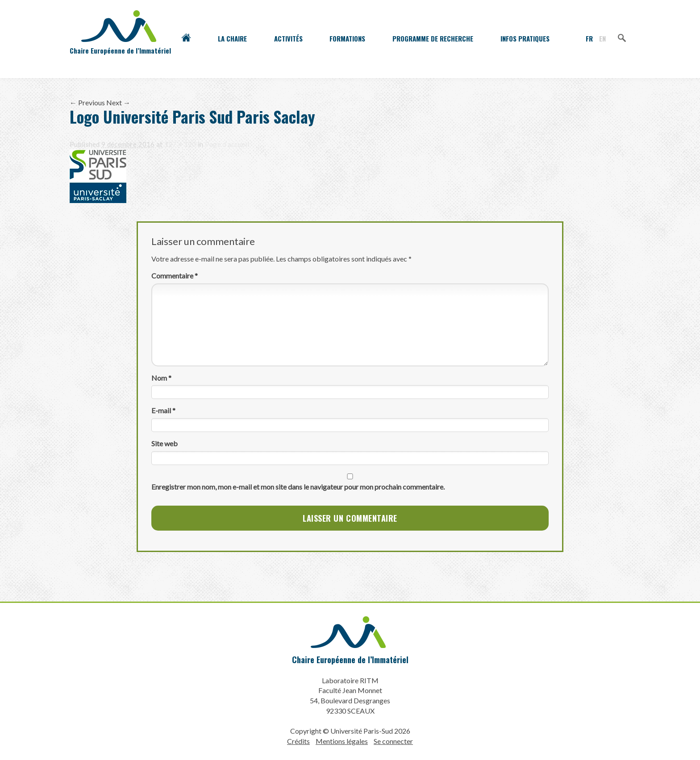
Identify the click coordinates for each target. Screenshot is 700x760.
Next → (118, 102)
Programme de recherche (433, 38)
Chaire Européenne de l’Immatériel (350, 660)
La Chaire (232, 38)
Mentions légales (342, 741)
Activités (288, 38)
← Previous (87, 102)
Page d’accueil (227, 144)
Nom (161, 378)
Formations (347, 38)
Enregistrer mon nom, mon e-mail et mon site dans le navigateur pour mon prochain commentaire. (298, 487)
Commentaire (175, 276)
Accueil (186, 38)
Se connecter (393, 741)
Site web (165, 443)
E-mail (163, 410)
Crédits (298, 741)
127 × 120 (180, 144)
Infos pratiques (525, 38)
